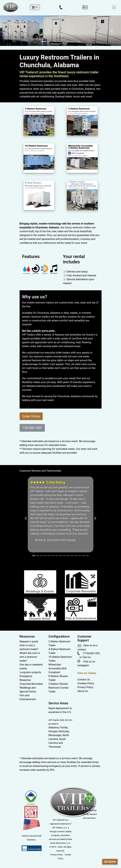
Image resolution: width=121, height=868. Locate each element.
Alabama (54, 728)
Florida (64, 728)
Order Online (31, 416)
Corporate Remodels (31, 684)
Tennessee (55, 747)
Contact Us (84, 680)
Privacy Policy (85, 687)
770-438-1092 (32, 428)
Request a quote (29, 641)
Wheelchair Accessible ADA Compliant (58, 668)
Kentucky (64, 731)
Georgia (53, 731)
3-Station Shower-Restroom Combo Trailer (59, 688)
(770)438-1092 (89, 653)
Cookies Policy (86, 683)
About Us (83, 691)
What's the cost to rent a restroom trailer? (30, 657)
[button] (9, 31)
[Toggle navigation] (114, 7)
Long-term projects (30, 672)
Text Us (87, 657)
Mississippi (55, 735)
